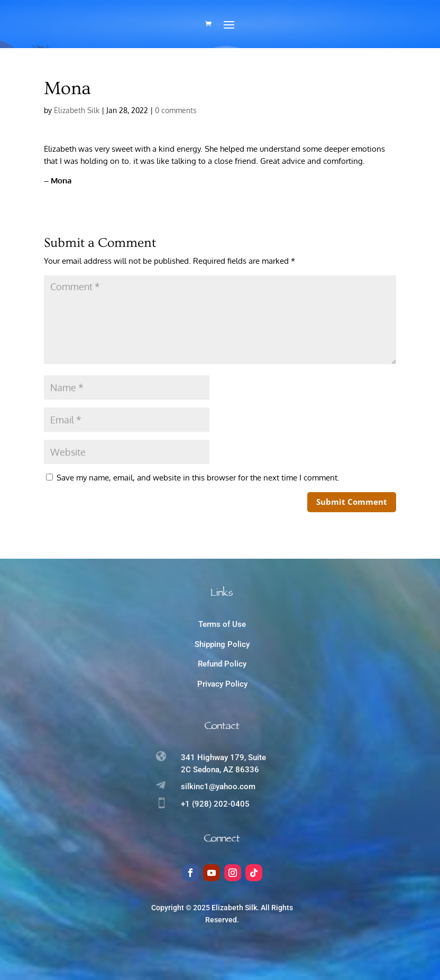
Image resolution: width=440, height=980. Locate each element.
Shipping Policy (222, 642)
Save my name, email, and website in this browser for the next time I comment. (198, 475)
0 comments (176, 108)
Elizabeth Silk (77, 108)
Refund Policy (222, 662)
